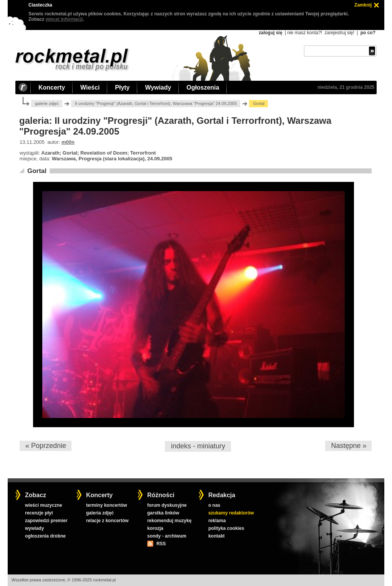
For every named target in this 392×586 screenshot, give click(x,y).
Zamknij (363, 5)
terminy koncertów (107, 505)
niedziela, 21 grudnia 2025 (346, 87)
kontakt (217, 536)
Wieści (90, 87)
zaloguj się (270, 33)
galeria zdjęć (100, 513)
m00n (68, 142)
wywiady (34, 528)
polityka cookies (226, 528)
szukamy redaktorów (231, 513)
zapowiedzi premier (46, 521)
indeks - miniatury (198, 446)
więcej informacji (64, 19)
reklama (217, 521)
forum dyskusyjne (167, 505)
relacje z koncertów (107, 521)
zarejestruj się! (339, 33)
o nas (214, 505)
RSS (161, 544)
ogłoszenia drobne (45, 536)
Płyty (122, 87)
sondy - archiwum (167, 536)
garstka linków (163, 513)
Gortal (37, 171)
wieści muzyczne (44, 505)
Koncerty (52, 87)
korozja (155, 528)
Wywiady (158, 87)
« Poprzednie (46, 446)
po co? (368, 33)
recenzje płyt (39, 513)
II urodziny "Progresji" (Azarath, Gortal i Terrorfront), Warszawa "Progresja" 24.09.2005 (156, 103)
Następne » (349, 446)
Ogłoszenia (203, 87)
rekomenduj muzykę (169, 521)
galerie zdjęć (47, 103)
